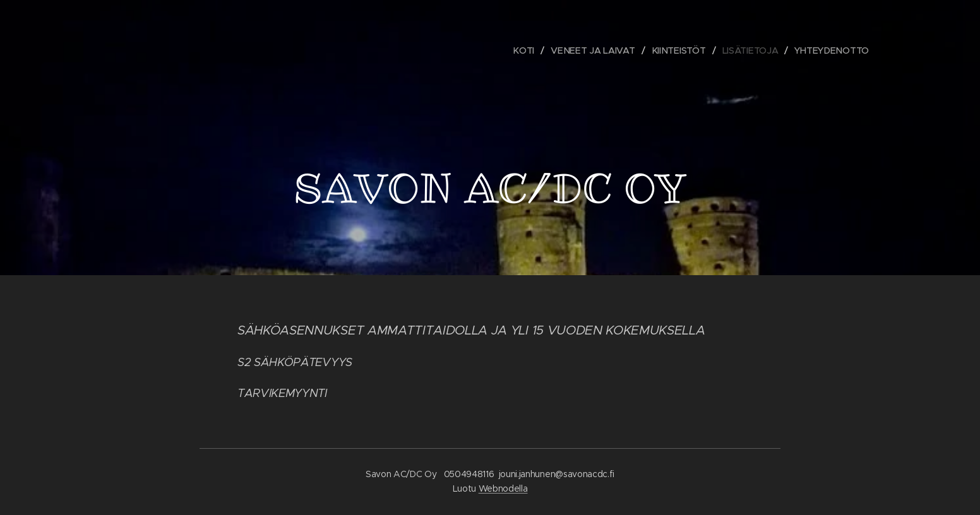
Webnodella (503, 488)
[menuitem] (528, 50)
